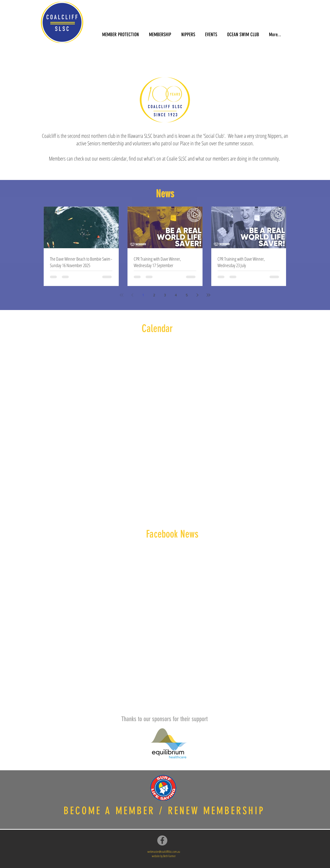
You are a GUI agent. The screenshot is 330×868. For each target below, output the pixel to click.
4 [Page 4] (176, 295)
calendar (119, 158)
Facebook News (172, 534)
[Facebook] (162, 840)
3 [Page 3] (165, 295)
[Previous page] (132, 295)
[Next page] (198, 295)
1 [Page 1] (143, 295)
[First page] (122, 295)
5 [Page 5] (187, 295)
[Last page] (208, 295)
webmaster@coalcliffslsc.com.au (164, 852)
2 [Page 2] (154, 295)
